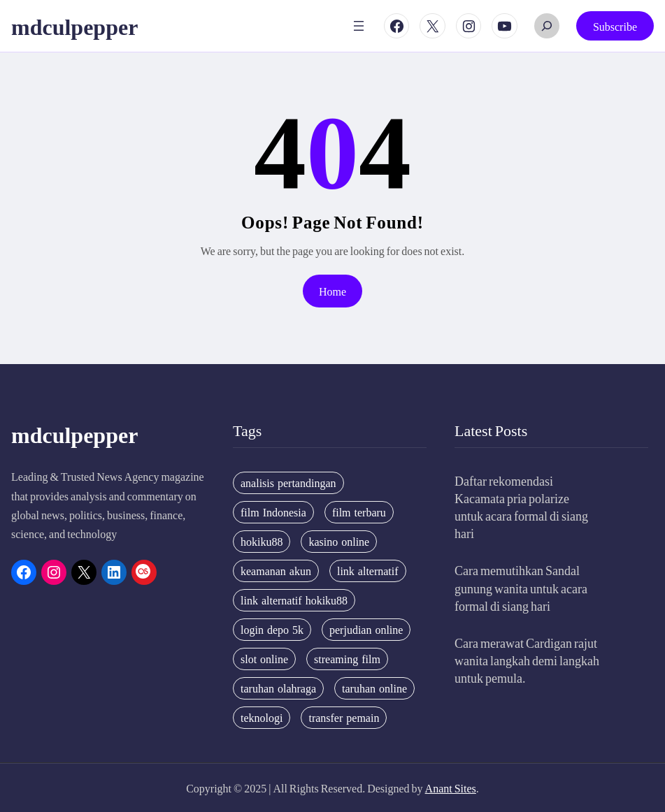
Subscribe (615, 26)
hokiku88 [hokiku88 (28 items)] (262, 542)
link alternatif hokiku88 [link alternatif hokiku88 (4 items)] (294, 600)
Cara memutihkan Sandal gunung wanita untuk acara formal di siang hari (521, 587)
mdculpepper (74, 26)
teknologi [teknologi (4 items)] (262, 718)
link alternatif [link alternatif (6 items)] (368, 571)
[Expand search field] (547, 26)
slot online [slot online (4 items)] (264, 659)
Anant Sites (451, 788)
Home (332, 291)
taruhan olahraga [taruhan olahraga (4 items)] (278, 688)
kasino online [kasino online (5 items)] (339, 542)
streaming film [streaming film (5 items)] (347, 659)
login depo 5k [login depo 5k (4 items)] (272, 630)
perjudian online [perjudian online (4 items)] (366, 630)
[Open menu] (359, 26)
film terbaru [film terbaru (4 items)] (359, 512)
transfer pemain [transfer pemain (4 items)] (344, 718)
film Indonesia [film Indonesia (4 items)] (273, 512)
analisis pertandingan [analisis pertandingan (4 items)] (288, 483)
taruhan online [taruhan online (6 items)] (374, 688)
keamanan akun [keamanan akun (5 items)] (276, 571)
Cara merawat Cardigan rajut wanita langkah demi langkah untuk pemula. (527, 660)
